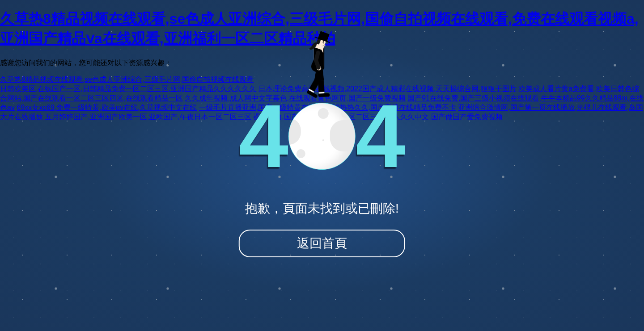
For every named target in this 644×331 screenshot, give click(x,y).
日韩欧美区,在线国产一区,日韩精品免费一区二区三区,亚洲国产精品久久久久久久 (128, 89)
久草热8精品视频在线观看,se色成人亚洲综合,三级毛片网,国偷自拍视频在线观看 (127, 79)
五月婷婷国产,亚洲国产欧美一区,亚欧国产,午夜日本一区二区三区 (148, 117)
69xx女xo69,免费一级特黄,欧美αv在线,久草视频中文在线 (107, 107)
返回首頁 (322, 243)
